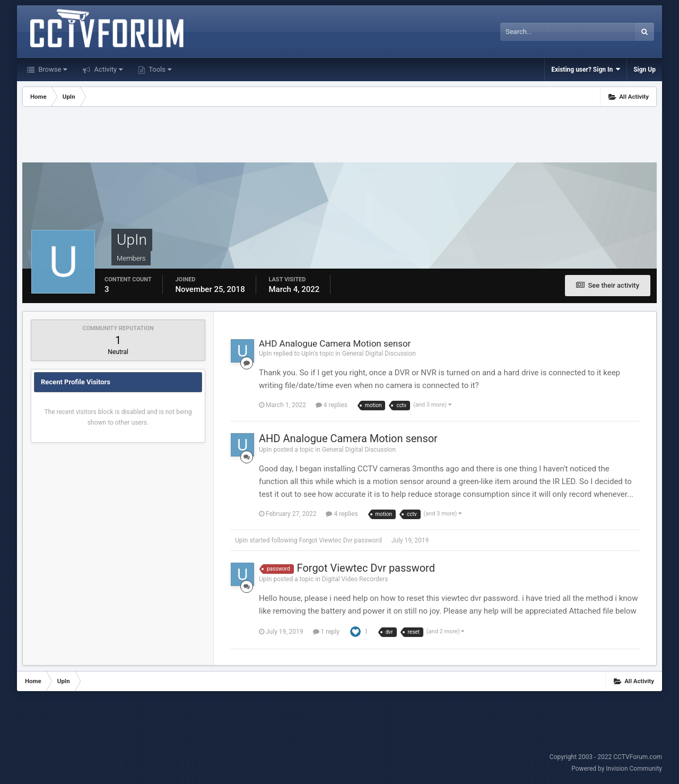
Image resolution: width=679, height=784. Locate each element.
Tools (159, 69)
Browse (52, 69)
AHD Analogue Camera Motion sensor (335, 343)
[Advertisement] (339, 136)
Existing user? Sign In (586, 69)
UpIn (241, 540)
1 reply (326, 632)
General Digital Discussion (379, 354)
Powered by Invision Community (617, 769)
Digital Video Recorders (355, 579)
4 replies (332, 405)
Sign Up (645, 70)
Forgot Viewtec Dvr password (340, 540)
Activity (107, 69)
